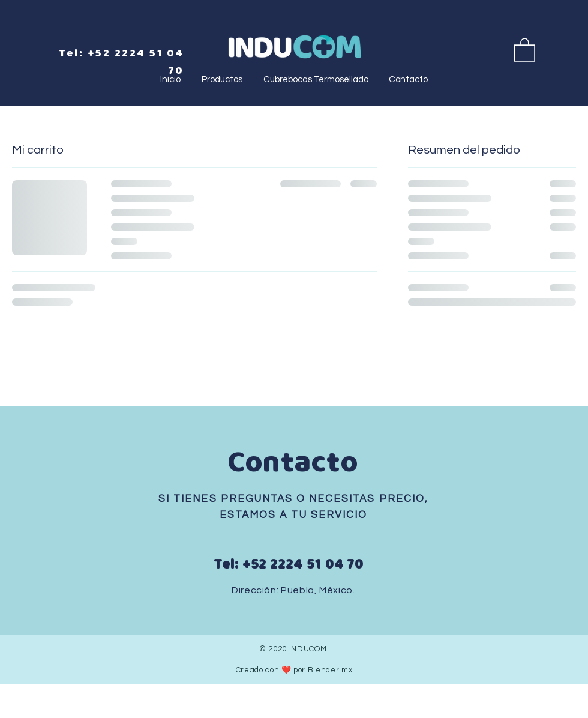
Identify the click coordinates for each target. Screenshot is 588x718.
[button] (525, 49)
